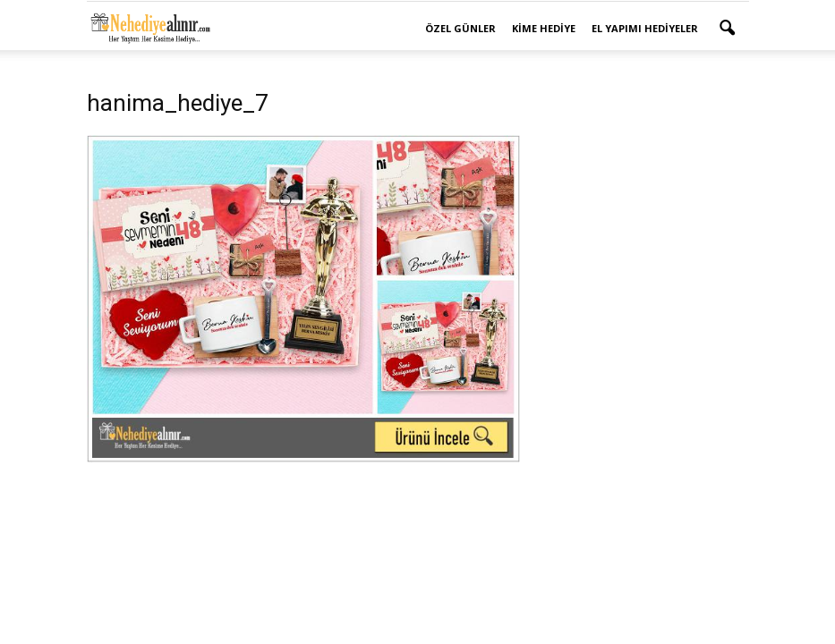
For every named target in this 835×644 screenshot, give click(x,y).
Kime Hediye (544, 28)
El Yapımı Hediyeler (645, 28)
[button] (728, 29)
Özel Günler (460, 28)
